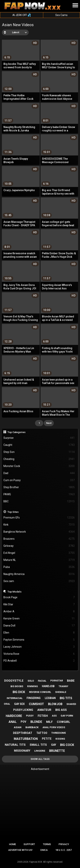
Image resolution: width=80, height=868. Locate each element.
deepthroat (23, 733)
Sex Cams (61, 15)
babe (71, 681)
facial (42, 681)
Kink (39, 525)
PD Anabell (39, 661)
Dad (39, 473)
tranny (63, 686)
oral (7, 704)
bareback (32, 727)
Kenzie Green (39, 619)
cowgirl (64, 722)
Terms (47, 844)
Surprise (39, 438)
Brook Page (39, 597)
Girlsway (39, 546)
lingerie (40, 751)
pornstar (57, 681)
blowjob (55, 704)
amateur (44, 710)
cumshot (36, 704)
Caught (39, 445)
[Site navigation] (75, 6)
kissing (60, 739)
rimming (33, 686)
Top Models (14, 592)
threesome (59, 733)
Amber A (39, 612)
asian (18, 727)
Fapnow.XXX (36, 862)
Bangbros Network (39, 532)
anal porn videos (54, 727)
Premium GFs (39, 518)
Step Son (39, 452)
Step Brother (39, 487)
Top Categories (16, 432)
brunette (57, 751)
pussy (30, 716)
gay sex (19, 704)
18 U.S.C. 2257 (64, 850)
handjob (48, 686)
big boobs (17, 686)
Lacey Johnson (39, 647)
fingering (34, 698)
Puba (39, 567)
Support (29, 844)
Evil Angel (39, 553)
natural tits (15, 745)
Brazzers (39, 539)
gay (54, 745)
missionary (22, 751)
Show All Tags (40, 759)
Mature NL (39, 560)
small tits (38, 745)
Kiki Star (39, 604)
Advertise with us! (20, 850)
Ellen (39, 633)
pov (23, 722)
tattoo (42, 733)
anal (13, 722)
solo (31, 681)
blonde (36, 722)
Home (12, 844)
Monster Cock (39, 466)
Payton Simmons (39, 640)
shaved (71, 704)
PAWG (39, 494)
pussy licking (23, 710)
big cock (67, 745)
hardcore (14, 716)
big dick (19, 692)
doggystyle (14, 681)
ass (54, 716)
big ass (61, 710)
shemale (61, 692)
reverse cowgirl (40, 692)
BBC (39, 501)
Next (49, 423)
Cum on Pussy (39, 480)
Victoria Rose (39, 654)
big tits (66, 698)
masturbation (26, 739)
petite (47, 739)
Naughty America (39, 574)
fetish (43, 716)
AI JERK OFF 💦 (22, 15)
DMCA (44, 850)
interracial (15, 698)
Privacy (64, 844)
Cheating (39, 459)
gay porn (67, 716)
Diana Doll (39, 626)
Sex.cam (39, 581)
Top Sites (13, 512)
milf (49, 722)
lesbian (50, 698)
